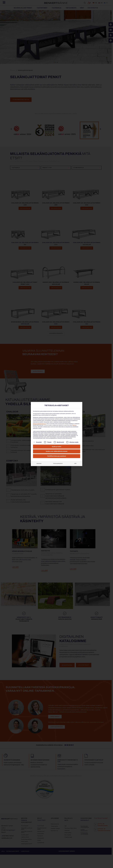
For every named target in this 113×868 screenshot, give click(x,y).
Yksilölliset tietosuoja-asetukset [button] (56, 456)
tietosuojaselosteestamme (39, 424)
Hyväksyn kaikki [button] (57, 447)
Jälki (75, 463)
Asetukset (39, 463)
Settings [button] (74, 425)
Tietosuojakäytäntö (58, 463)
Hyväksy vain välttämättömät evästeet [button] (56, 451)
